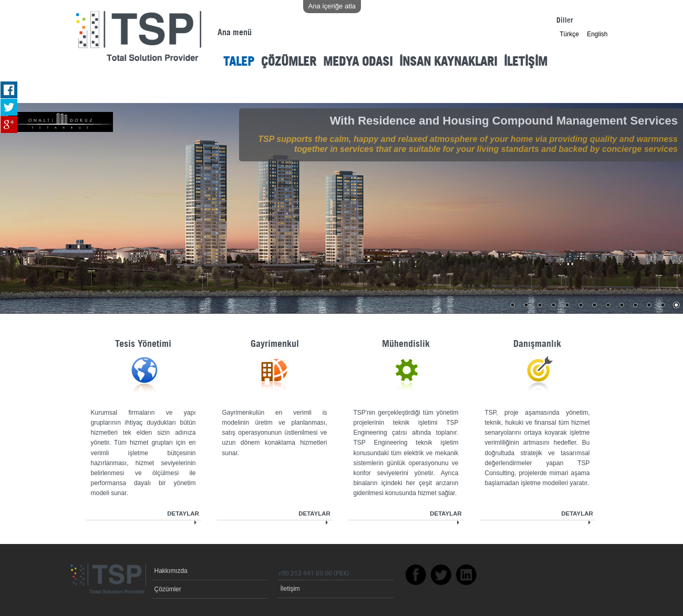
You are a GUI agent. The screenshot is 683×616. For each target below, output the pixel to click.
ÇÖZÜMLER (289, 62)
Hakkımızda (171, 571)
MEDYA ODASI (358, 62)
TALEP (239, 62)
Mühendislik (406, 344)
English (597, 34)
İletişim (290, 589)
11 (649, 306)
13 (676, 306)
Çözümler (168, 589)
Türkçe (569, 34)
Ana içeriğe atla (332, 6)
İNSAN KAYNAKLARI (448, 62)
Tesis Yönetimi (143, 344)
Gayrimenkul (275, 344)
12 (663, 306)
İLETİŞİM (526, 62)
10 (635, 306)
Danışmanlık (537, 344)
